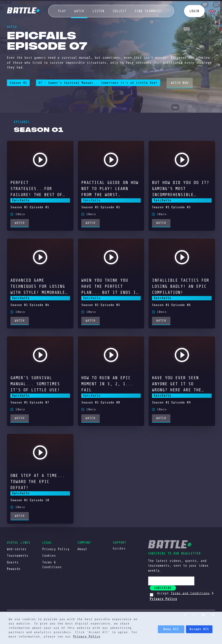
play (62, 11)
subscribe (163, 588)
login (194, 11)
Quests (13, 562)
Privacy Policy (87, 637)
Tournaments (18, 556)
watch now (180, 83)
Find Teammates (149, 11)
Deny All (171, 629)
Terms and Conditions (190, 593)
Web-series (17, 549)
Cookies (49, 556)
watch (79, 11)
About (82, 549)
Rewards (14, 569)
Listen (98, 11)
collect (120, 11)
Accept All (199, 629)
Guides (119, 548)
